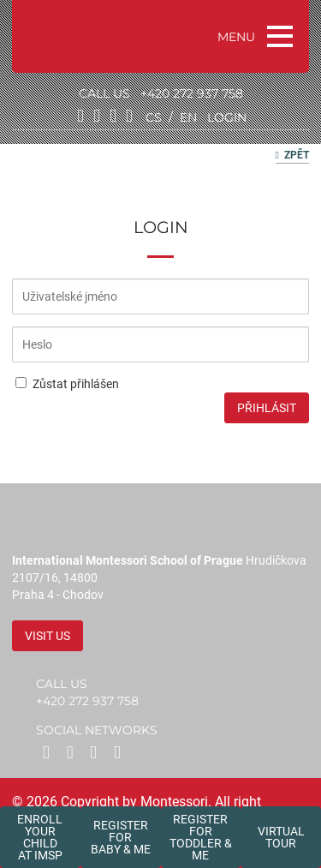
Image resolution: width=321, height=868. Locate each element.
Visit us (48, 636)
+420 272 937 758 (192, 93)
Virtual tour (281, 837)
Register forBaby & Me (121, 837)
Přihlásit (267, 408)
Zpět (292, 155)
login (227, 117)
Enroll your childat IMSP (40, 837)
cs (154, 117)
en (188, 117)
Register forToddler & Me (201, 837)
